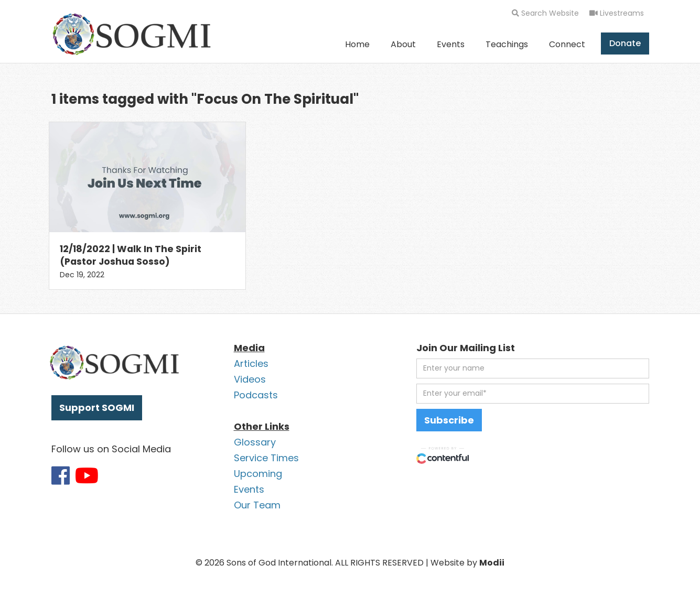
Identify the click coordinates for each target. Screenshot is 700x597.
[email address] (533, 394)
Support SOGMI (97, 408)
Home (357, 44)
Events (451, 44)
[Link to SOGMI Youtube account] (87, 475)
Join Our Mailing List (466, 348)
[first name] (533, 368)
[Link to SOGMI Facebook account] (61, 475)
